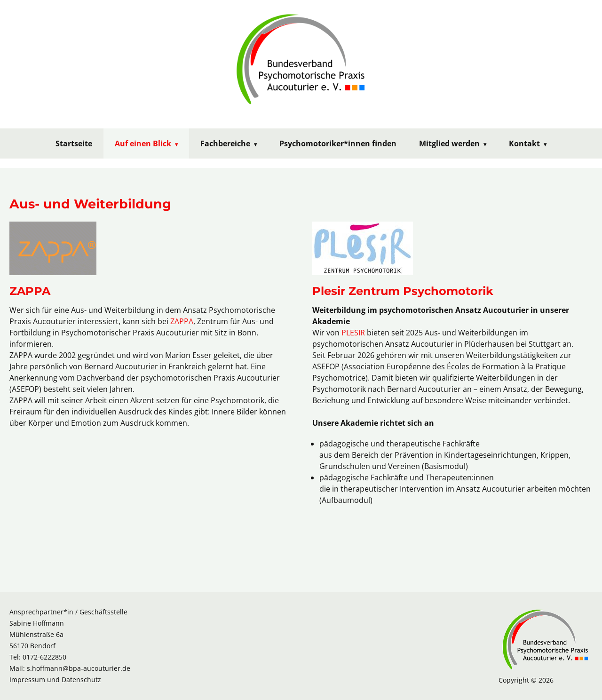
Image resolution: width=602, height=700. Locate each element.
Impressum (27, 680)
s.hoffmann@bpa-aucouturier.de (79, 668)
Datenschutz (81, 680)
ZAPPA (182, 321)
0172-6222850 (44, 657)
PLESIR (353, 333)
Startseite (74, 143)
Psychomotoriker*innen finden (338, 143)
